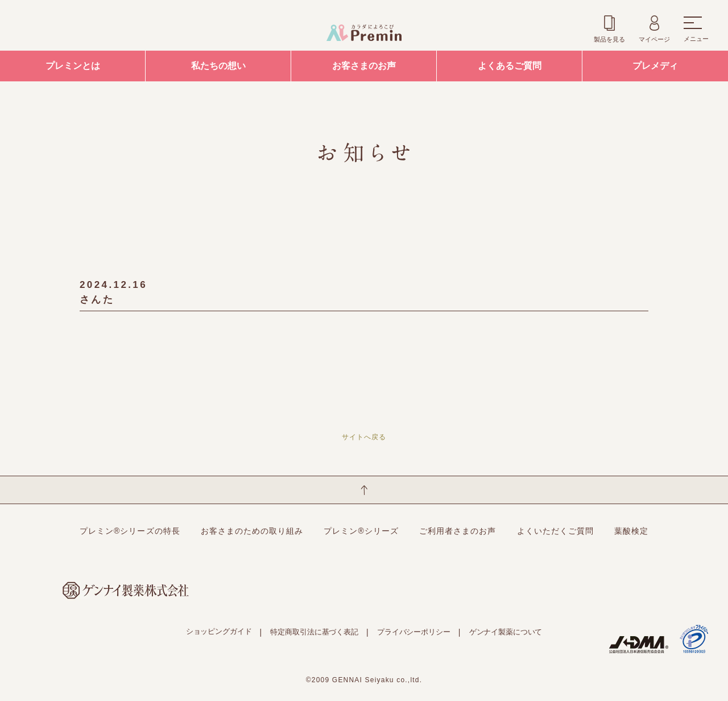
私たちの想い (218, 66)
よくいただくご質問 (555, 531)
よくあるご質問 (510, 66)
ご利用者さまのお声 (458, 531)
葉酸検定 (631, 531)
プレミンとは (73, 66)
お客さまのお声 (364, 66)
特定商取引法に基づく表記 (314, 632)
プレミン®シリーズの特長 (130, 531)
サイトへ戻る (364, 437)
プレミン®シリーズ (361, 531)
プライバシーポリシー (414, 632)
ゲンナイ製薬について (506, 632)
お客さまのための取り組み (252, 531)
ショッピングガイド (219, 631)
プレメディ (655, 66)
